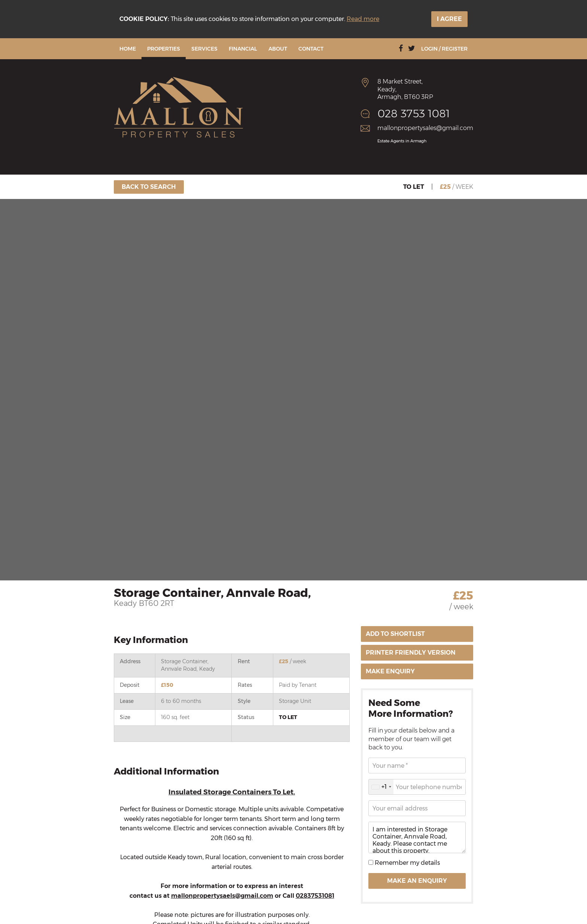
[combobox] (381, 787)
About (278, 49)
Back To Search (149, 187)
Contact (311, 49)
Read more (363, 19)
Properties (164, 49)
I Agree (449, 19)
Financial (243, 49)
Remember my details (407, 863)
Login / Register (444, 49)
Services (204, 49)
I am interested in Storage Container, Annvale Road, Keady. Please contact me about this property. (417, 837)
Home (128, 49)
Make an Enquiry (417, 881)
